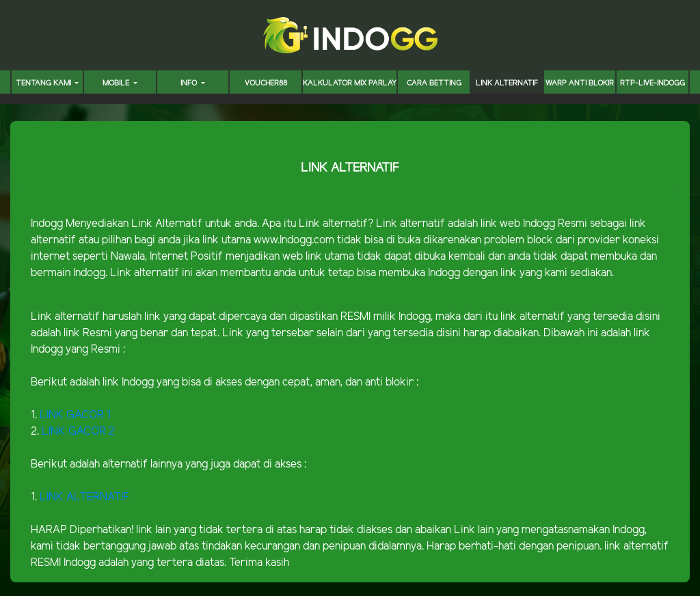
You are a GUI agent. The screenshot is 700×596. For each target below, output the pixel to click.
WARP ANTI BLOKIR (580, 83)
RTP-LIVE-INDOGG (652, 83)
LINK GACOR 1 (75, 415)
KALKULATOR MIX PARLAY (350, 83)
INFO (190, 83)
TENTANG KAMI (44, 83)
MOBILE (117, 83)
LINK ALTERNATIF (507, 83)
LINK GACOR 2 (78, 432)
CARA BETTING (434, 83)
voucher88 (266, 83)
